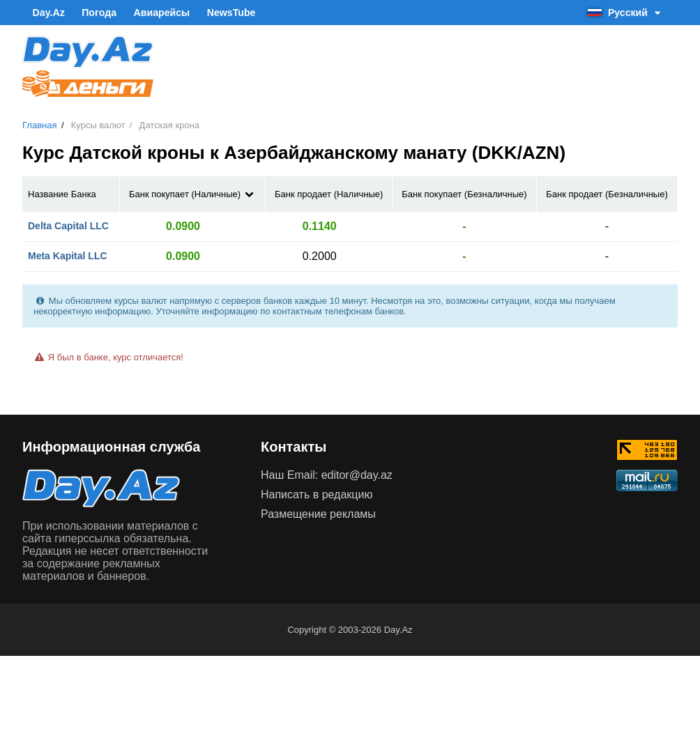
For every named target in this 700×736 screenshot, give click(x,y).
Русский (626, 13)
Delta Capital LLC (68, 225)
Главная (39, 125)
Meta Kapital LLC (68, 255)
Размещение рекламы (318, 513)
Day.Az (48, 13)
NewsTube (227, 13)
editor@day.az (357, 474)
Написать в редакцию (317, 494)
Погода (97, 13)
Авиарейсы (159, 13)
